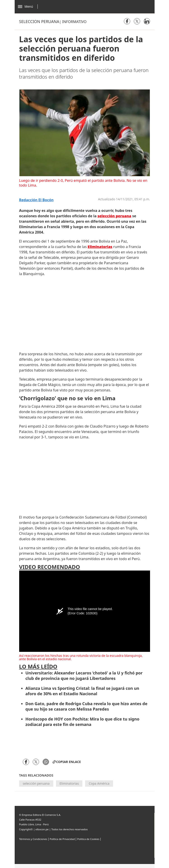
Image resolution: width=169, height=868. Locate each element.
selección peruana (36, 783)
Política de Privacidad (62, 839)
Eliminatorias (69, 783)
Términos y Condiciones (33, 839)
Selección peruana (39, 21)
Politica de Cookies (88, 839)
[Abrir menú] (29, 7)
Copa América (99, 783)
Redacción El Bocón (36, 200)
